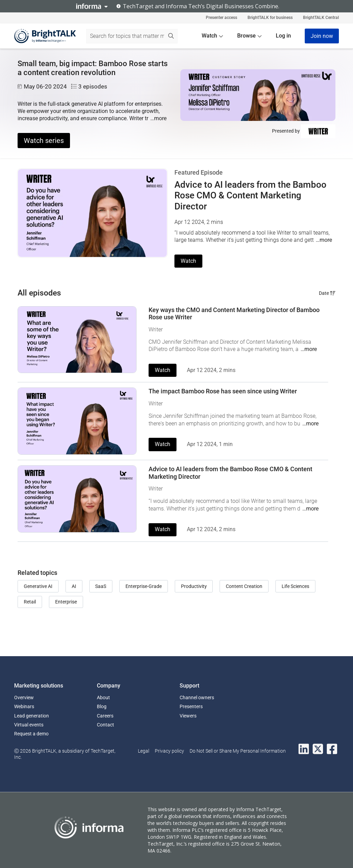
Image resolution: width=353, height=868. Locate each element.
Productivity (194, 586)
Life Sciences (295, 586)
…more (158, 118)
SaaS (101, 586)
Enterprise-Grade (144, 586)
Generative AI (38, 586)
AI (74, 586)
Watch (188, 261)
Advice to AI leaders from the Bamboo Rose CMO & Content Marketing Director (250, 195)
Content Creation (244, 586)
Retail (30, 602)
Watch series (44, 141)
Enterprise (66, 602)
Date (327, 293)
